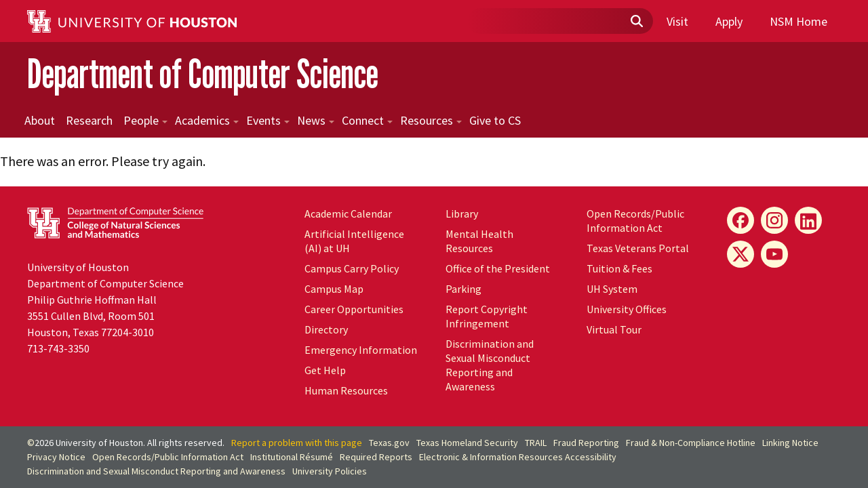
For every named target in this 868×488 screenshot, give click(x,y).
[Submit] (636, 22)
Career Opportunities (354, 309)
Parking (463, 289)
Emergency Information (361, 350)
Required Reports (376, 457)
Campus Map (334, 289)
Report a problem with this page (297, 443)
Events (268, 120)
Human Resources (346, 390)
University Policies (330, 471)
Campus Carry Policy (352, 268)
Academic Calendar (348, 213)
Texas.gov (389, 443)
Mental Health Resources (479, 241)
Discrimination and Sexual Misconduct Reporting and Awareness (490, 365)
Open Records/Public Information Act (635, 221)
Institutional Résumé (292, 457)
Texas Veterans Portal (638, 248)
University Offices (627, 309)
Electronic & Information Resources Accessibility (518, 457)
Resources (431, 120)
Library (462, 213)
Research (89, 120)
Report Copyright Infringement (487, 316)
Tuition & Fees (619, 268)
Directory (326, 329)
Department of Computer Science (203, 74)
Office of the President (498, 268)
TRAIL (536, 443)
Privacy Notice (56, 457)
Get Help (325, 370)
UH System (612, 289)
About (40, 120)
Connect (367, 120)
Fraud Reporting (586, 443)
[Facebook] (741, 220)
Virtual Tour (614, 329)
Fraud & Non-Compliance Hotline (691, 443)
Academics (207, 120)
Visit (677, 21)
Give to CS (495, 120)
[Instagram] (774, 220)
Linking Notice (790, 443)
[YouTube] (774, 254)
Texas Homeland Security (467, 443)
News (316, 120)
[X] (741, 254)
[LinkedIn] (808, 220)
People (145, 120)
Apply (729, 21)
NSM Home (798, 21)
